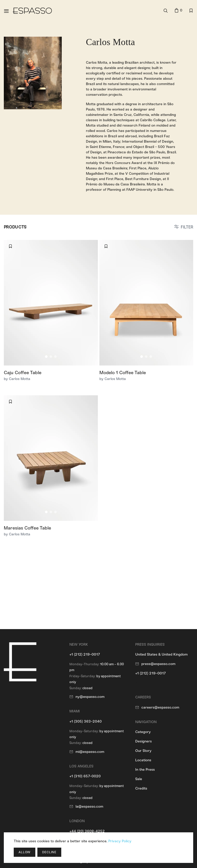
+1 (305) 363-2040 (86, 721)
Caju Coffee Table (23, 373)
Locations (143, 760)
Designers (143, 741)
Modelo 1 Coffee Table (123, 373)
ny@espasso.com (90, 697)
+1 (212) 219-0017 (85, 654)
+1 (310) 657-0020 (85, 776)
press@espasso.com (158, 664)
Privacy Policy (120, 841)
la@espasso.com (89, 806)
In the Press (145, 770)
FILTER (187, 227)
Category (143, 732)
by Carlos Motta (17, 379)
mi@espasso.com (90, 752)
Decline (49, 852)
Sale (139, 779)
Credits (141, 788)
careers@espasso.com (160, 707)
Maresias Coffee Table (27, 528)
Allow (25, 852)
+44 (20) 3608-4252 (87, 831)
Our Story (143, 751)
